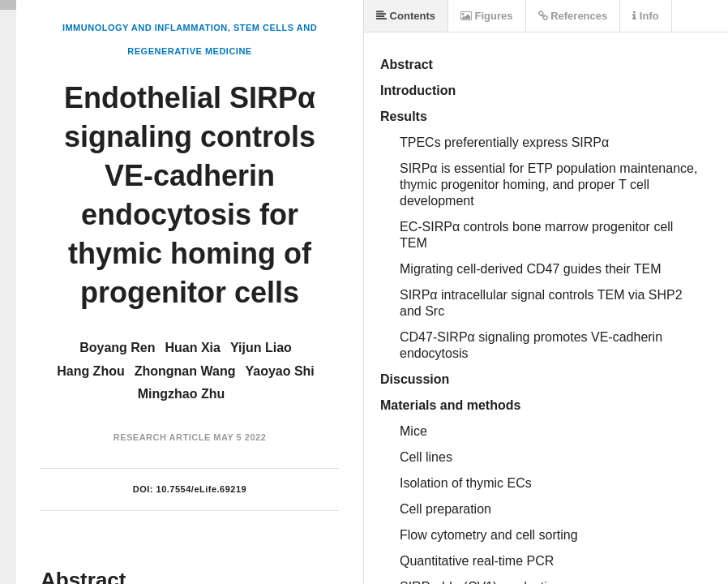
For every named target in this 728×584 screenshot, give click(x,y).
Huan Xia (193, 348)
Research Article (162, 437)
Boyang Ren (117, 348)
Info (645, 16)
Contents (406, 16)
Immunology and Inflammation (145, 28)
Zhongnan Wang (185, 371)
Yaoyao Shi (279, 371)
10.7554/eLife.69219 (202, 489)
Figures (487, 16)
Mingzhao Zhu (182, 394)
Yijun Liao (261, 348)
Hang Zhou (91, 371)
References (573, 16)
